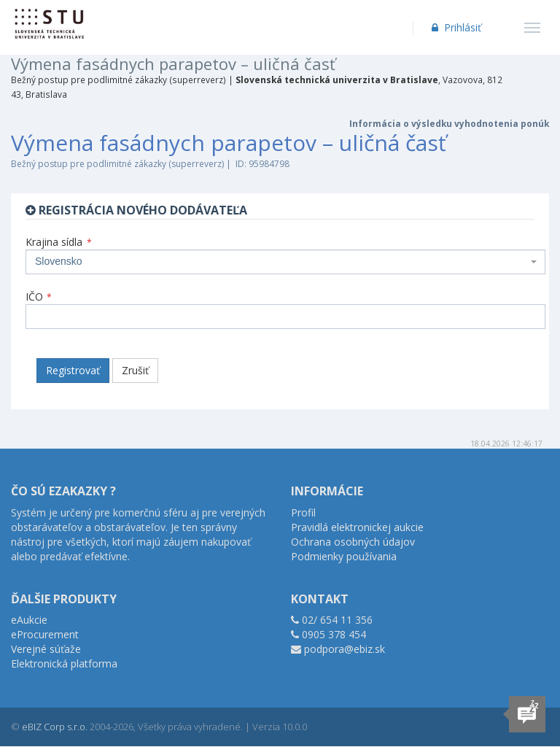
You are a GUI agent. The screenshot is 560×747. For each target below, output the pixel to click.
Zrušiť (135, 370)
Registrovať (73, 370)
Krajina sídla (59, 242)
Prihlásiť (455, 27)
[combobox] (285, 262)
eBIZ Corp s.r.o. (55, 727)
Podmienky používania (344, 556)
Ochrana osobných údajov (353, 542)
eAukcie (29, 620)
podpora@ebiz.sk (345, 649)
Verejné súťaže (46, 649)
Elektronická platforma (64, 663)
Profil (303, 512)
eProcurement (45, 634)
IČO (39, 297)
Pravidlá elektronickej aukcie (357, 527)
